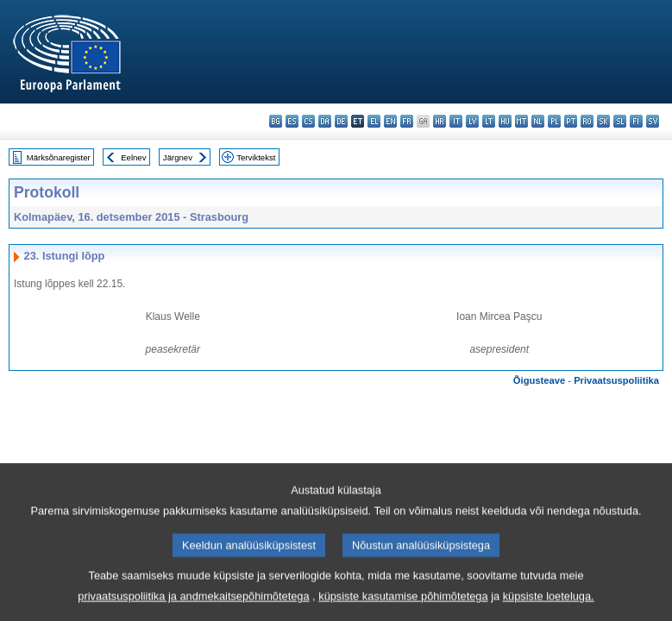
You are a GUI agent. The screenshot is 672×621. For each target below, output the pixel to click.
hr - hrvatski (440, 121)
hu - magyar (505, 121)
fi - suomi (636, 121)
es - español (292, 121)
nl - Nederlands (538, 121)
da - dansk (325, 121)
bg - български (276, 121)
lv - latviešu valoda (472, 121)
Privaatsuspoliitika (616, 380)
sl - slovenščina (620, 121)
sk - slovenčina (603, 121)
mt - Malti (521, 121)
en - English (390, 121)
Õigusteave (539, 380)
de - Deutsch (341, 121)
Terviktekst (256, 157)
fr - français (407, 121)
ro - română (587, 121)
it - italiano (456, 121)
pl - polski (554, 121)
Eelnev (133, 157)
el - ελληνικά (374, 121)
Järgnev (178, 157)
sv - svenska (653, 121)
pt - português (571, 121)
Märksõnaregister (59, 157)
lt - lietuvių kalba (489, 121)
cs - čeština (308, 121)
